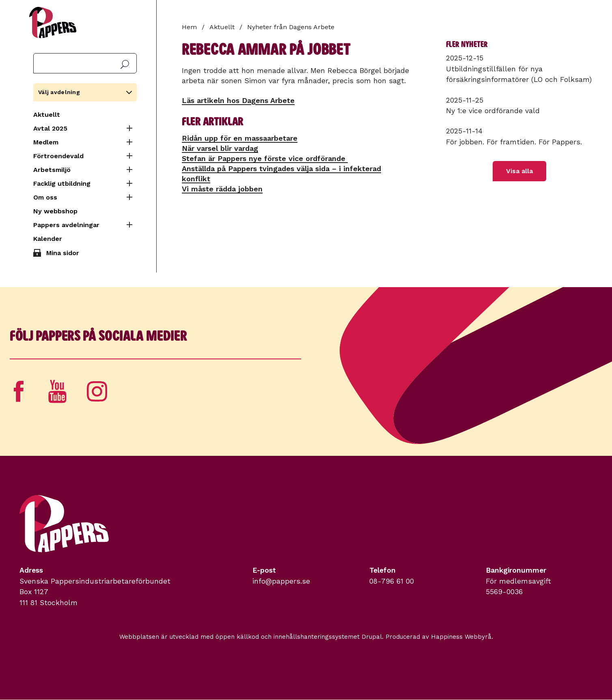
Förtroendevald (58, 156)
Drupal (372, 637)
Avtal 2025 (50, 128)
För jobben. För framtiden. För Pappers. (514, 142)
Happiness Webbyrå (461, 637)
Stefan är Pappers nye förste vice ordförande (265, 158)
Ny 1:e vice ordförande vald (493, 111)
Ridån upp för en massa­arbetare (240, 138)
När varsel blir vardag (220, 148)
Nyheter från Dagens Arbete (291, 27)
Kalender (48, 239)
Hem (189, 27)
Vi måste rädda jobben (222, 189)
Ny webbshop (55, 211)
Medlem (46, 142)
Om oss (45, 197)
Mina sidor (63, 253)
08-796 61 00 (392, 581)
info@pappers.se (281, 581)
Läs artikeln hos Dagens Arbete (238, 100)
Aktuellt (47, 115)
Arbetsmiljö (52, 170)
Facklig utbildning (62, 184)
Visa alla (519, 171)
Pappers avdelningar (66, 225)
